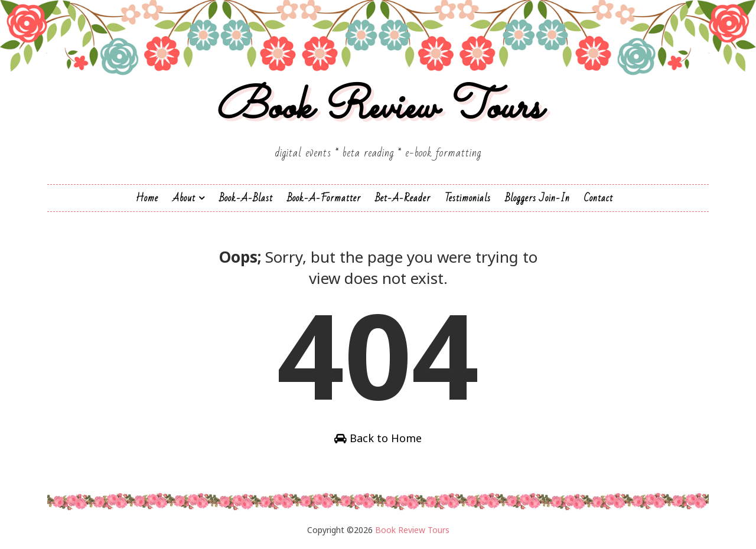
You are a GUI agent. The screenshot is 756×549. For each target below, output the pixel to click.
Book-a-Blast (246, 198)
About (184, 198)
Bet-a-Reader (403, 198)
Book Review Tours (378, 108)
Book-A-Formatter (324, 198)
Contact (599, 198)
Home (147, 198)
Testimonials (468, 198)
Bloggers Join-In (537, 198)
